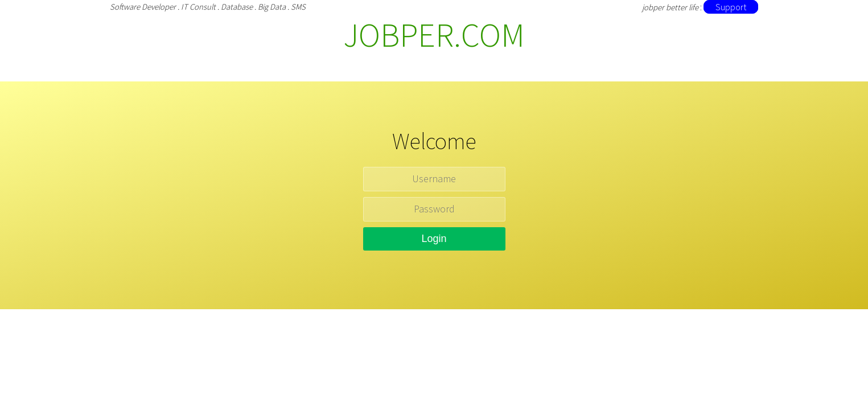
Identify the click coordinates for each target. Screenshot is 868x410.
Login (434, 239)
